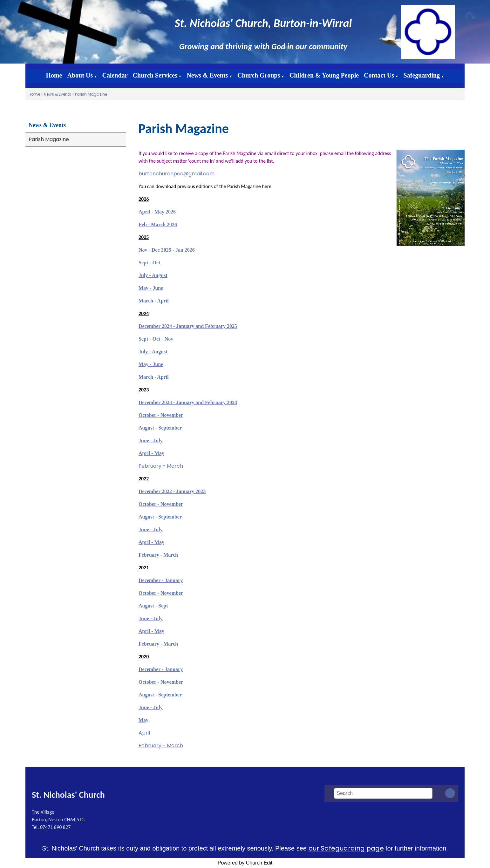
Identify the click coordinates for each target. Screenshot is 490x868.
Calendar (115, 75)
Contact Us (379, 75)
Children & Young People (324, 75)
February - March (161, 466)
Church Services (155, 75)
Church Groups (259, 75)
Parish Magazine (91, 94)
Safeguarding (422, 75)
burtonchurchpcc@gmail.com (177, 174)
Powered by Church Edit (245, 863)
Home (54, 75)
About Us (80, 75)
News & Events (207, 75)
